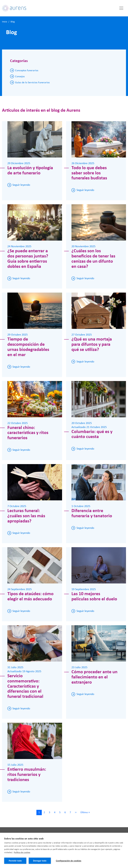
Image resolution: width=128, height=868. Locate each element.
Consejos (20, 77)
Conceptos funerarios (27, 71)
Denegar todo (40, 861)
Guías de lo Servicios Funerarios (32, 83)
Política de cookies (22, 853)
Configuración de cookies (69, 861)
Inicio (5, 22)
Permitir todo (15, 861)
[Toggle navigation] (121, 8)
